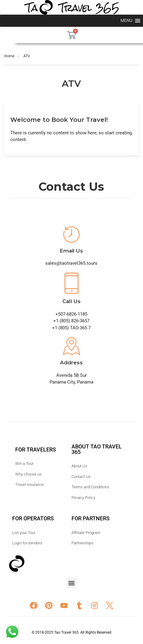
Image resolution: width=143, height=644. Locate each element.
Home (9, 56)
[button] (72, 583)
